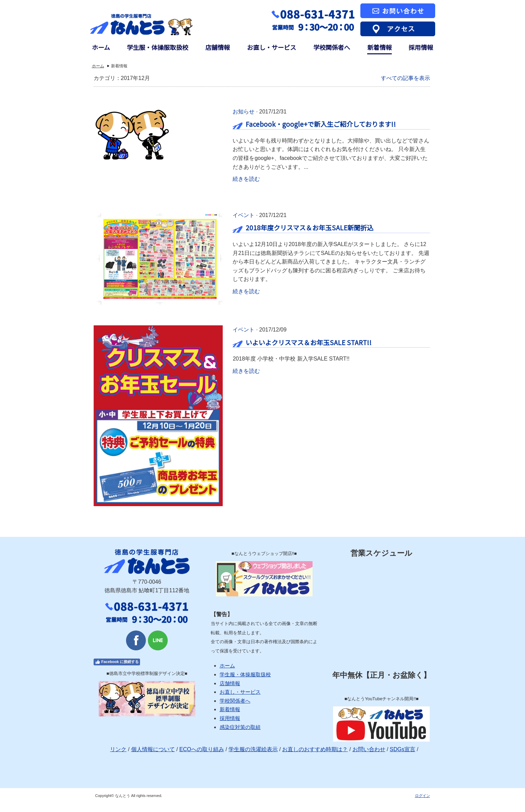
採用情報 (421, 47)
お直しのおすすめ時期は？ (315, 749)
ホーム (101, 47)
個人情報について (153, 749)
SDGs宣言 (403, 749)
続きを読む (246, 179)
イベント (244, 215)
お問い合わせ (369, 749)
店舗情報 (218, 47)
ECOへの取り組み (202, 749)
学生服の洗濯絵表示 (253, 749)
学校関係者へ (332, 47)
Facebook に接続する (117, 662)
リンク (118, 749)
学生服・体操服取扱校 (157, 47)
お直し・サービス (272, 47)
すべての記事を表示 (405, 78)
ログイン (423, 796)
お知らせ (244, 112)
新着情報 (379, 47)
